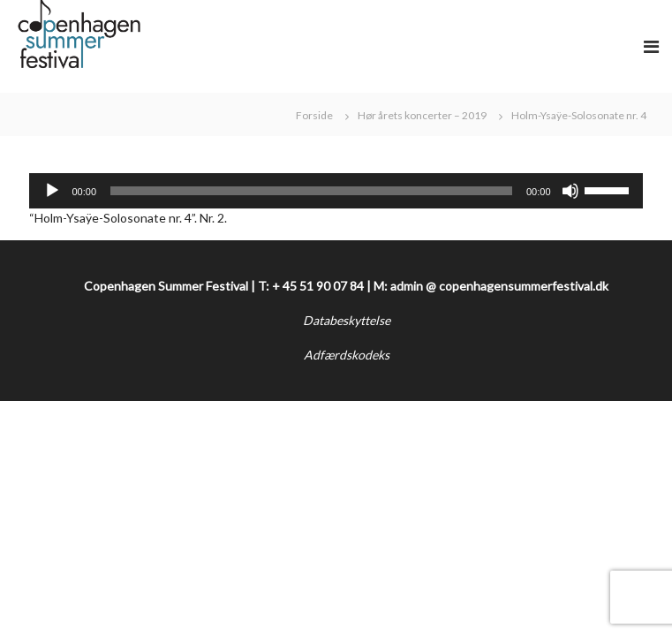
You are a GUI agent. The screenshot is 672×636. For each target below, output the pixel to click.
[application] (336, 191)
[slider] (311, 191)
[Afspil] (52, 191)
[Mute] (570, 191)
